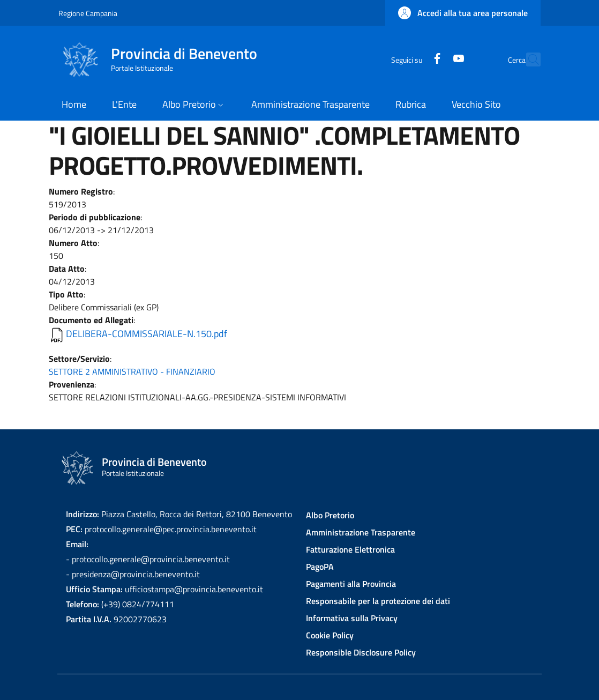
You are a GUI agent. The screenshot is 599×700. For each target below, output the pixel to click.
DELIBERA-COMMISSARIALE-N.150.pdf (147, 334)
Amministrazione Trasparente (361, 532)
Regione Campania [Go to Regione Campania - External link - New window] (88, 13)
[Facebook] (414, 59)
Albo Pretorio (330, 515)
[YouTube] (435, 59)
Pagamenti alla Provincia (351, 584)
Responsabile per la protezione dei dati (378, 601)
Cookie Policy (330, 635)
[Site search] (528, 59)
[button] (463, 13)
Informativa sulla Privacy (352, 618)
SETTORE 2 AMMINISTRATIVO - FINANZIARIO (132, 371)
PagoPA (320, 567)
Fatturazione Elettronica (350, 549)
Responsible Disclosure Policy (361, 652)
